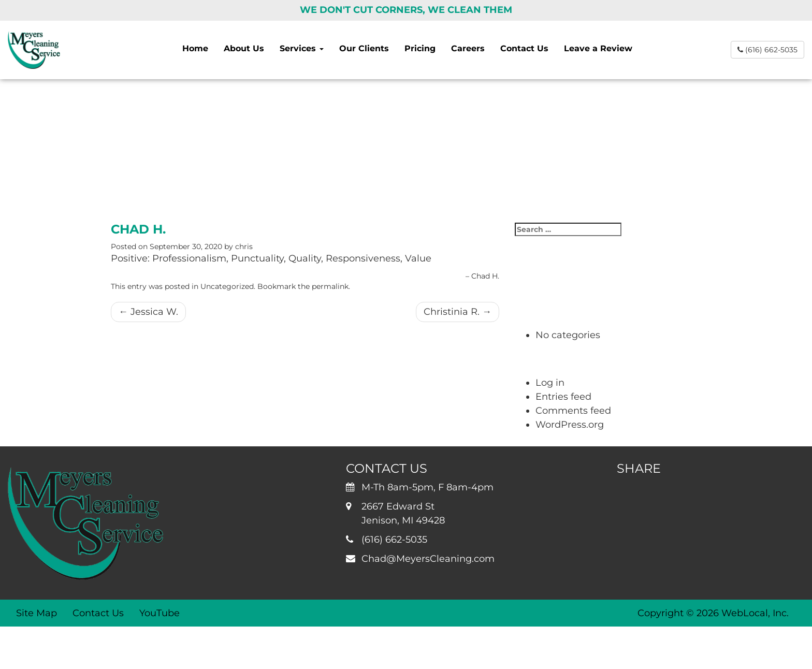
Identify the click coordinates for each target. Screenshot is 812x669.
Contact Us (524, 48)
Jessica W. (148, 312)
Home (195, 48)
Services (302, 48)
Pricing (420, 48)
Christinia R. (458, 312)
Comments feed (573, 411)
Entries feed (563, 397)
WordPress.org (570, 425)
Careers (468, 48)
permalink (330, 286)
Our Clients (364, 48)
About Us (244, 48)
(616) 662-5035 (767, 50)
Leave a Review (598, 48)
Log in (550, 383)
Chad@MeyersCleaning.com (428, 559)
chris (244, 246)
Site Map (37, 613)
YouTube (160, 613)
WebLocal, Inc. (755, 613)
